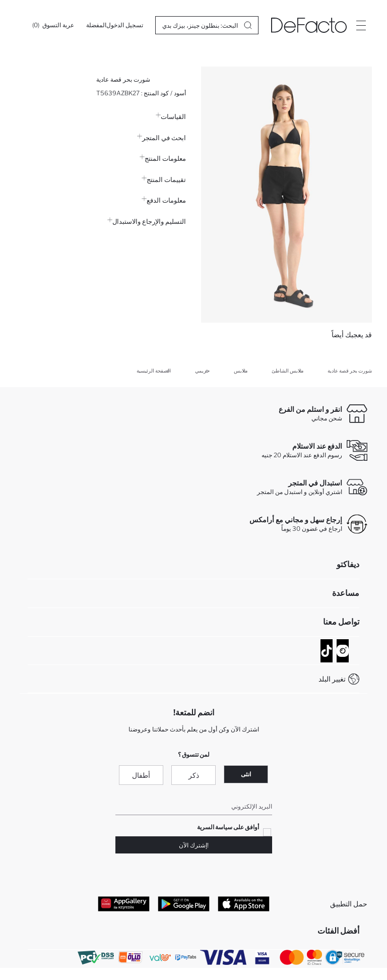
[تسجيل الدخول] (125, 25)
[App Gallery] (124, 903)
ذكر (194, 775)
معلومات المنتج (163, 158)
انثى (246, 774)
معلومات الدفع (164, 200)
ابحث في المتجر (162, 138)
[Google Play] (184, 903)
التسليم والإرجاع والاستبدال (147, 221)
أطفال (141, 775)
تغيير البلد (332, 679)
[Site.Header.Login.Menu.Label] (361, 25)
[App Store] (244, 903)
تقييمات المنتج (164, 179)
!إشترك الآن (194, 845)
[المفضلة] (96, 25)
